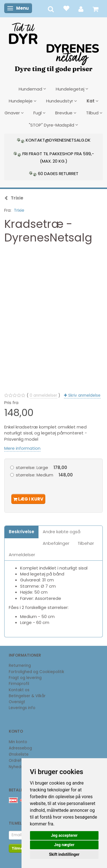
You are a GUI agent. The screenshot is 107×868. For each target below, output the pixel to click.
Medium (44, 475)
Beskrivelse (22, 532)
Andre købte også (62, 532)
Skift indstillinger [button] (64, 854)
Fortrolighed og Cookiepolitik (37, 672)
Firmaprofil (19, 684)
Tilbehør (86, 543)
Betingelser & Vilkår (27, 696)
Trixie (19, 210)
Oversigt (17, 702)
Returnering (20, 666)
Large (41, 467)
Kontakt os (19, 690)
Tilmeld (19, 848)
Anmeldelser (22, 555)
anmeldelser (43, 395)
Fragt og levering (25, 678)
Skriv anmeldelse (84, 395)
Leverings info (22, 708)
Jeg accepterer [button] (64, 835)
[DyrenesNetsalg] (53, 46)
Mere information (22, 448)
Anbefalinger (56, 543)
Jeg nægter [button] (64, 845)
